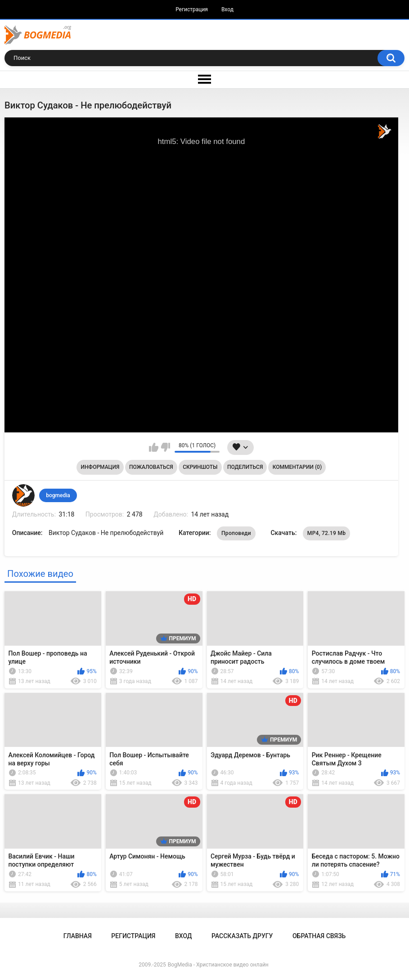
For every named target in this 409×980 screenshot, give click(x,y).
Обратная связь (319, 936)
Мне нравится (154, 447)
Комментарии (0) (297, 467)
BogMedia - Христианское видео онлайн (218, 965)
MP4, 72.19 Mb (326, 533)
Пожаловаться (151, 467)
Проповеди (236, 533)
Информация (100, 467)
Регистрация (192, 9)
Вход (227, 9)
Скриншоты (200, 467)
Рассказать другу (242, 936)
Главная (78, 936)
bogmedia (58, 495)
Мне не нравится (165, 447)
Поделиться (245, 467)
